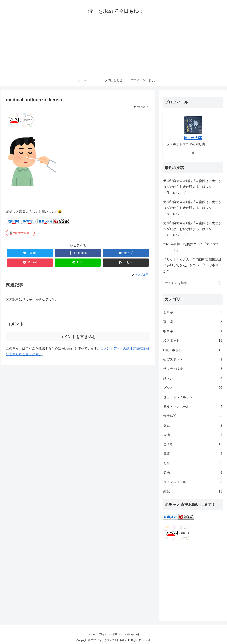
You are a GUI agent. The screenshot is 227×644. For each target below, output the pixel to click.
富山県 (193, 322)
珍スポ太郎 (193, 138)
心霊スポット (193, 359)
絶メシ (193, 378)
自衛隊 (193, 444)
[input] (193, 283)
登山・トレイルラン (193, 397)
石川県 (193, 312)
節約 (193, 473)
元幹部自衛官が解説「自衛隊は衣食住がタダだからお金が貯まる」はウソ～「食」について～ (192, 208)
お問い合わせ (134, 634)
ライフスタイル (193, 482)
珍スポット (193, 341)
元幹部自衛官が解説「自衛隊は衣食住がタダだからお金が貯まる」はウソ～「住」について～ (192, 187)
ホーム (90, 634)
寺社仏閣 (193, 416)
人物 (193, 435)
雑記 (193, 491)
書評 (193, 454)
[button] (219, 283)
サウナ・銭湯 (193, 369)
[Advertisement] (114, 48)
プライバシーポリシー (110, 634)
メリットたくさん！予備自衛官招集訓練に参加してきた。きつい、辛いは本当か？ (192, 265)
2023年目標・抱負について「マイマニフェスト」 (191, 247)
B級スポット (193, 350)
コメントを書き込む (78, 337)
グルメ (193, 388)
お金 (193, 463)
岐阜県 (193, 331)
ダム (193, 425)
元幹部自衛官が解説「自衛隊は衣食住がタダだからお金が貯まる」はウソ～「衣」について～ (192, 229)
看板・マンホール (193, 407)
